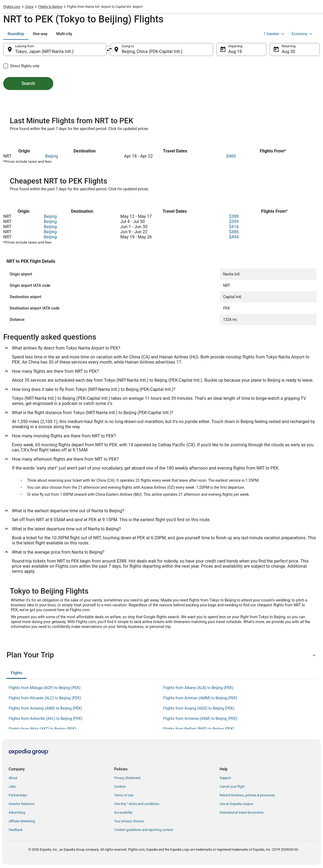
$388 (234, 216)
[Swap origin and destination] (109, 49)
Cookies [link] (120, 787)
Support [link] (225, 778)
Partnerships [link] (18, 795)
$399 (234, 222)
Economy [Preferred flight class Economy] (302, 34)
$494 (234, 237)
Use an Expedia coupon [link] (236, 804)
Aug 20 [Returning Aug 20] (288, 51)
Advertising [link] (17, 813)
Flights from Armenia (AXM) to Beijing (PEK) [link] (200, 719)
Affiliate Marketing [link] (22, 821)
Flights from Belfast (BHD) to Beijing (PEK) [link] (199, 729)
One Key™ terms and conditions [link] (137, 804)
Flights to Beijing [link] (50, 7)
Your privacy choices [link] (129, 821)
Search (28, 83)
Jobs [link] (12, 787)
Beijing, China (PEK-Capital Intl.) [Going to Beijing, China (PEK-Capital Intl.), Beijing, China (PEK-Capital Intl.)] (152, 51)
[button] (161, 655)
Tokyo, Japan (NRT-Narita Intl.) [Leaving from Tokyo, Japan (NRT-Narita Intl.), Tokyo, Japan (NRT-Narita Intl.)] (44, 51)
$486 (234, 232)
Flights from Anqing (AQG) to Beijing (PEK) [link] (199, 708)
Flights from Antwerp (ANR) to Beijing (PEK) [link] (45, 708)
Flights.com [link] (12, 7)
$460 (231, 156)
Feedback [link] (16, 830)
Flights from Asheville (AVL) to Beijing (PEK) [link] (46, 719)
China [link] (29, 7)
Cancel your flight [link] (232, 787)
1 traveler (275, 34)
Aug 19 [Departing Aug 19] (235, 51)
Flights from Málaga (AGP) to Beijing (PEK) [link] (45, 688)
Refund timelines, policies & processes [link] (247, 795)
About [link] (13, 778)
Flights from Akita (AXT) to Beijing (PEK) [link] (42, 729)
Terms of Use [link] (124, 795)
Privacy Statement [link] (127, 778)
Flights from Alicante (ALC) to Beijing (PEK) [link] (45, 698)
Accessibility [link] (123, 813)
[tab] (16, 34)
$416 (234, 227)
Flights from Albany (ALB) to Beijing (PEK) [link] (198, 688)
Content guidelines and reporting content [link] (144, 830)
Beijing (52, 156)
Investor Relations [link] (22, 804)
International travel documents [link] (242, 813)
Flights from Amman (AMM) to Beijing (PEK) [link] (200, 698)
